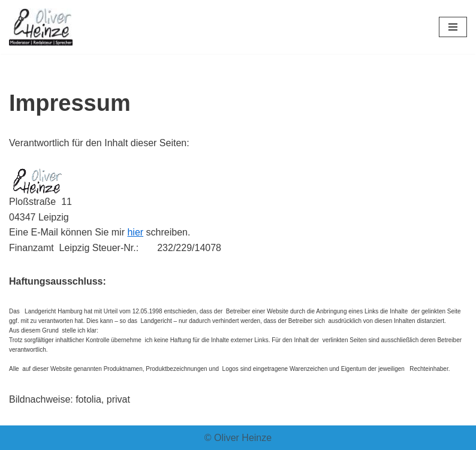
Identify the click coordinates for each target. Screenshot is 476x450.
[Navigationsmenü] (453, 27)
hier (135, 232)
